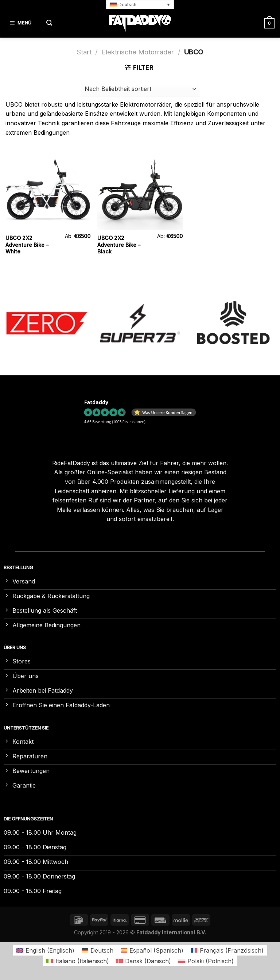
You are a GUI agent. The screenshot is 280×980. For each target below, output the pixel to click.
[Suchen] (49, 23)
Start (84, 52)
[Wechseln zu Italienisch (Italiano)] (77, 961)
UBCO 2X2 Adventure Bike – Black (119, 245)
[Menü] (22, 23)
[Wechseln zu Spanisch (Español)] (152, 950)
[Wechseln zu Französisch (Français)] (227, 950)
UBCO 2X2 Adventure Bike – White (27, 245)
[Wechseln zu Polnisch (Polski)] (206, 961)
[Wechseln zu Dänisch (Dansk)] (144, 961)
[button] (140, 5)
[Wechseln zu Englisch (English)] (45, 950)
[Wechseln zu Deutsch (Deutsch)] (98, 950)
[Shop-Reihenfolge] (140, 89)
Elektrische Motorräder (138, 52)
